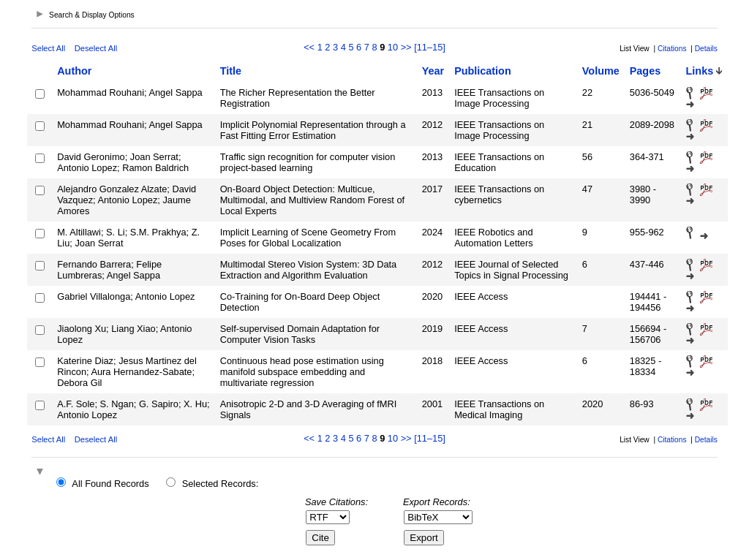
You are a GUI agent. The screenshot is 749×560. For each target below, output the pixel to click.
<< (309, 47)
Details (706, 49)
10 (393, 47)
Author (74, 71)
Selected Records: (221, 484)
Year (433, 71)
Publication (483, 71)
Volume (601, 71)
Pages (645, 71)
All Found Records (110, 484)
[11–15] (430, 47)
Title (231, 71)
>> (406, 47)
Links (700, 71)
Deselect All (96, 48)
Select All (48, 48)
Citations (672, 49)
